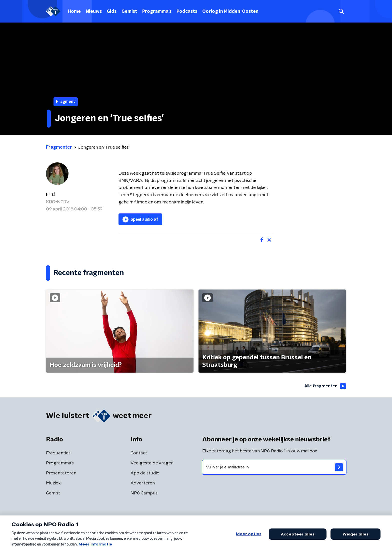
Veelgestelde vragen (152, 463)
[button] (341, 11)
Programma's (157, 12)
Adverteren (143, 483)
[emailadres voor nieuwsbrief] (274, 467)
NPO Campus (144, 493)
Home (74, 12)
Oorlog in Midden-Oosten (230, 12)
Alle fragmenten (324, 386)
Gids (112, 12)
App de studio (145, 473)
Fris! (50, 195)
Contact (139, 453)
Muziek (53, 483)
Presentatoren (61, 473)
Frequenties (58, 453)
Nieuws (94, 12)
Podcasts (187, 12)
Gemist (129, 12)
